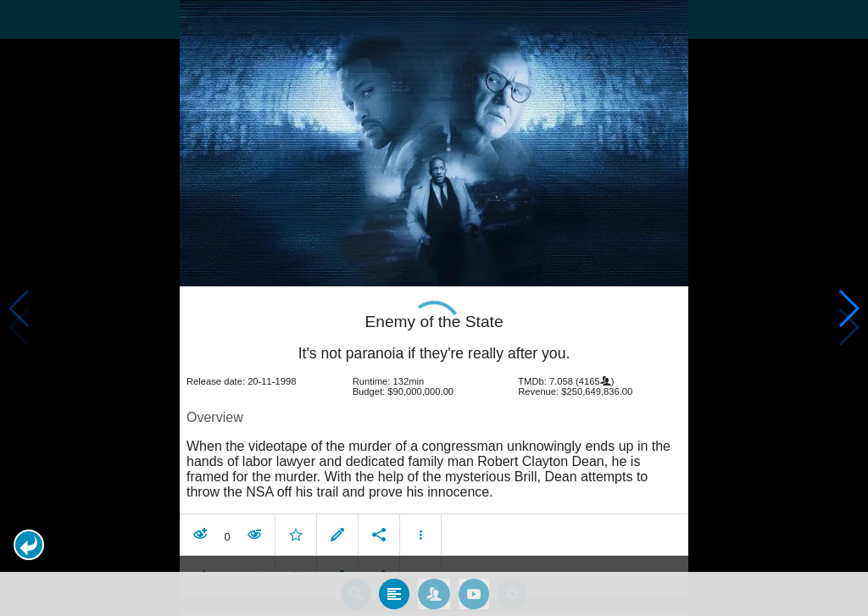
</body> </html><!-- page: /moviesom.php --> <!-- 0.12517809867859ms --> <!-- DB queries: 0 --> (434, 308)
